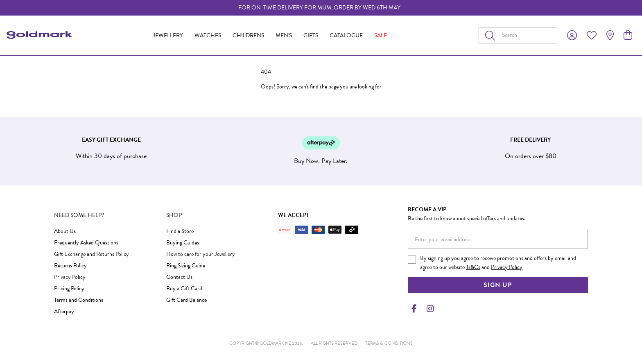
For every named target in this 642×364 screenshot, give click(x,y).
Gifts (311, 35)
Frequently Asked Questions (86, 243)
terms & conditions (389, 343)
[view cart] (628, 35)
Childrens (248, 35)
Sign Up (498, 285)
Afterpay (64, 311)
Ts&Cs (473, 267)
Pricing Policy (69, 288)
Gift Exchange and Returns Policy (92, 254)
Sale (381, 35)
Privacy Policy (70, 277)
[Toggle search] (492, 35)
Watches (208, 35)
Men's (284, 35)
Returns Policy (70, 266)
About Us (65, 231)
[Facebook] (414, 309)
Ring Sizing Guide (186, 266)
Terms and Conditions (79, 300)
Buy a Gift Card (184, 288)
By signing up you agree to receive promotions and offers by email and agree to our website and (498, 263)
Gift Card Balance (186, 300)
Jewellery (168, 35)
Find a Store (180, 231)
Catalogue (346, 35)
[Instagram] (429, 309)
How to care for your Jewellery (201, 254)
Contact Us (179, 277)
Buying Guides (183, 243)
